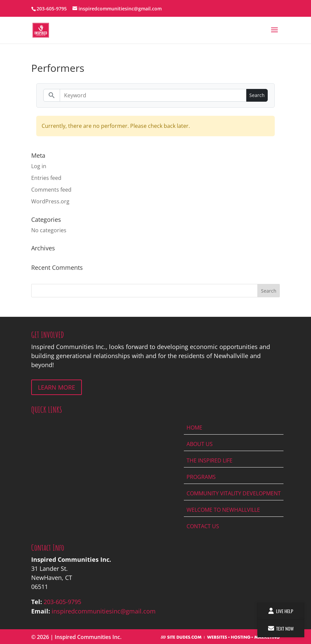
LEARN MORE (57, 387)
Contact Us (203, 526)
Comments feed (51, 190)
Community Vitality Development (234, 493)
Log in (39, 166)
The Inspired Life (210, 460)
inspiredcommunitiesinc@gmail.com (104, 611)
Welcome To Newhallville (223, 510)
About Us (200, 444)
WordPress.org (50, 201)
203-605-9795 (62, 602)
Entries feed (46, 178)
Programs (201, 477)
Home (194, 428)
